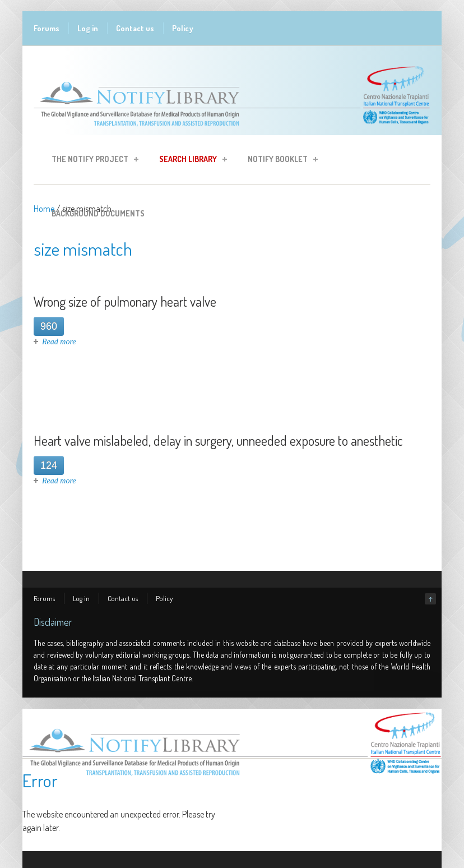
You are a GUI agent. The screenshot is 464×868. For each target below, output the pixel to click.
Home (44, 209)
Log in (88, 28)
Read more (59, 342)
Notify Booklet (279, 161)
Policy (183, 28)
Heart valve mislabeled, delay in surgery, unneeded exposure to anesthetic (218, 440)
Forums (47, 28)
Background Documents (98, 213)
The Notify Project (92, 161)
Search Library (190, 161)
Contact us (135, 28)
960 (49, 326)
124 (49, 465)
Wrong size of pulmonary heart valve (125, 301)
